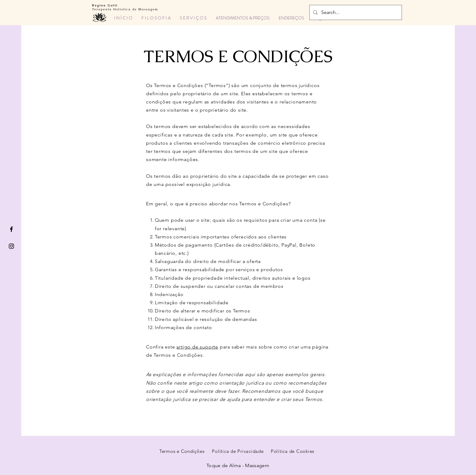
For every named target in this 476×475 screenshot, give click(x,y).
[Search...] (355, 12)
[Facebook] (11, 229)
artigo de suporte (197, 347)
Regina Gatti (105, 5)
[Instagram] (11, 246)
